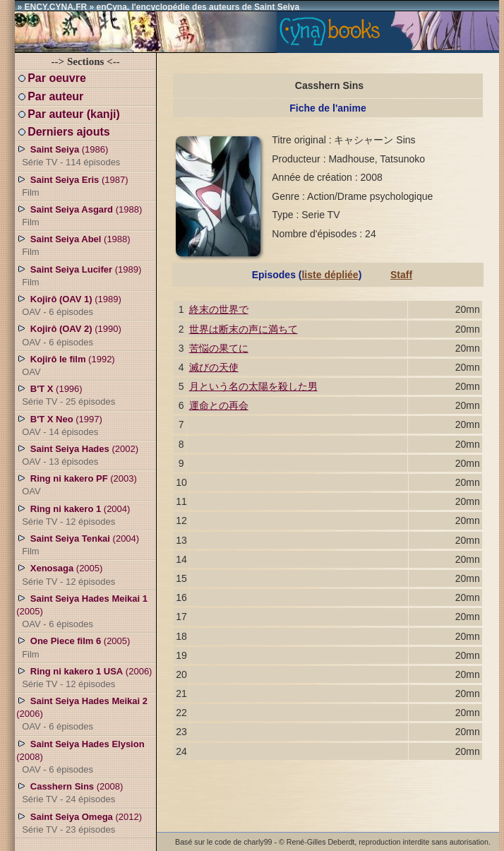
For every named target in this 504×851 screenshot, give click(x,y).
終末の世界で (219, 309)
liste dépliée (330, 275)
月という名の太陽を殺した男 (253, 386)
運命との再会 (219, 405)
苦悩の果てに (219, 348)
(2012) (79, 823)
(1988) (79, 215)
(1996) (66, 395)
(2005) (66, 574)
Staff (401, 275)
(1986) (68, 155)
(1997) (59, 425)
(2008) (80, 756)
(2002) (77, 455)
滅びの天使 (214, 367)
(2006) (84, 677)
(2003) (77, 484)
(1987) (72, 186)
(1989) (79, 275)
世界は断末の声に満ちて (244, 329)
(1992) (66, 365)
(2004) (73, 515)
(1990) (69, 335)
